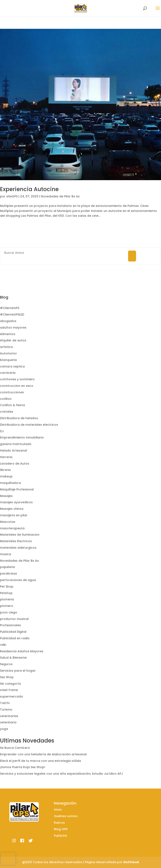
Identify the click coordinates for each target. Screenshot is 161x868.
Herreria (6, 457)
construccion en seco (17, 386)
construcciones (12, 392)
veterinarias (9, 716)
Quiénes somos (66, 816)
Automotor (8, 353)
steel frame (9, 690)
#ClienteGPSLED (12, 314)
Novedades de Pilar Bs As (60, 196)
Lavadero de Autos (15, 464)
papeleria (7, 567)
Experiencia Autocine (29, 189)
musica (6, 554)
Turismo (6, 709)
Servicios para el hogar (18, 671)
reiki (3, 645)
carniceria (8, 373)
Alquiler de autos (13, 340)
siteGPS (12, 196)
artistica (6, 347)
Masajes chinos (12, 509)
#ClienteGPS (10, 308)
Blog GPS (61, 829)
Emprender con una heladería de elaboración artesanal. (44, 754)
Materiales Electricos (16, 541)
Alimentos (8, 334)
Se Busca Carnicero (15, 748)
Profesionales (10, 625)
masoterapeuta (12, 528)
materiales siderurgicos (18, 548)
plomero (7, 606)
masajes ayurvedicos (16, 502)
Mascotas (8, 522)
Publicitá (60, 836)
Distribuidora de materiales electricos (29, 425)
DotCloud (131, 862)
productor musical (14, 619)
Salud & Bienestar (14, 658)
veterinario (8, 722)
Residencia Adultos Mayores (22, 651)
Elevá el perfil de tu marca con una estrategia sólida (40, 761)
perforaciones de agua (18, 580)
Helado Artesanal (14, 451)
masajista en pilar (14, 515)
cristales (7, 412)
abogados (8, 321)
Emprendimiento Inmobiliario (22, 437)
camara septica (12, 366)
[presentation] (8, 859)
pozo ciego (9, 612)
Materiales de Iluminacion (20, 535)
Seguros (6, 664)
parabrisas (8, 573)
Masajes (6, 496)
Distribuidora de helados (19, 418)
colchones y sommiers (17, 379)
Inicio (58, 810)
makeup (6, 476)
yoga (4, 729)
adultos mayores (13, 328)
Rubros (59, 823)
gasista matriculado (16, 444)
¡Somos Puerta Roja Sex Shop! (23, 767)
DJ (2, 431)
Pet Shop (7, 587)
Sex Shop (7, 677)
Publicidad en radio (15, 638)
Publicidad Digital (13, 632)
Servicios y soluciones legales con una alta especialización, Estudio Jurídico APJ (61, 774)
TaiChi (5, 703)
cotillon (6, 399)
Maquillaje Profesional (17, 489)
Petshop (6, 593)
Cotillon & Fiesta (12, 405)
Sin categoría (10, 684)
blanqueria (8, 360)
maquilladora (10, 483)
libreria (5, 470)
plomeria (7, 599)
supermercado (12, 696)
